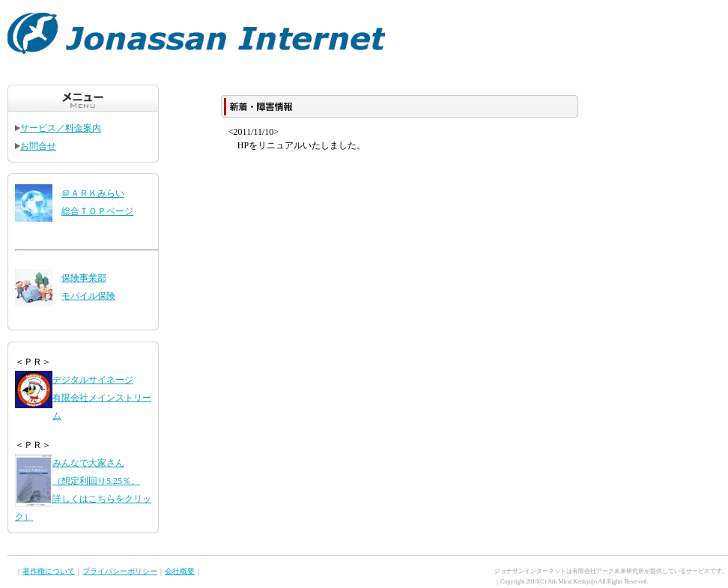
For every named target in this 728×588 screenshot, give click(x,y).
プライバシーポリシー (120, 571)
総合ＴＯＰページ (97, 211)
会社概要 (180, 571)
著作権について (49, 571)
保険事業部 (84, 278)
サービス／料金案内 (58, 128)
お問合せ (36, 146)
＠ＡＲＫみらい (93, 193)
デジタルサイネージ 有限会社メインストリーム (102, 398)
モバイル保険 (88, 296)
